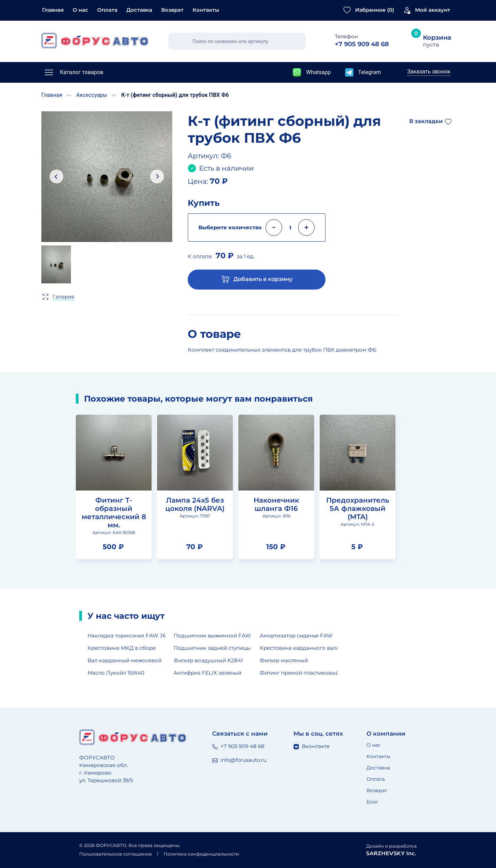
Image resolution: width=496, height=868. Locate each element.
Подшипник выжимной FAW (212, 635)
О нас (80, 10)
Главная (53, 10)
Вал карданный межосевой (125, 660)
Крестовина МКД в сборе (122, 648)
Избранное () (375, 10)
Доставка (139, 10)
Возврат (172, 10)
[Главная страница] (95, 41)
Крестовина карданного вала (299, 648)
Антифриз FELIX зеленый (208, 673)
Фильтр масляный (284, 660)
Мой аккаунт (433, 10)
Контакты (206, 10)
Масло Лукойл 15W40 (116, 673)
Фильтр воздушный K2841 (208, 660)
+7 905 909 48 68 (238, 746)
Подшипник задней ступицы (212, 648)
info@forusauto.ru (239, 760)
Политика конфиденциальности (201, 854)
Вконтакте (312, 746)
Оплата (107, 10)
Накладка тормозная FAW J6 (126, 635)
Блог (373, 802)
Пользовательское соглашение (116, 854)
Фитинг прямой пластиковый (299, 673)
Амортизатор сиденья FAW (296, 635)
